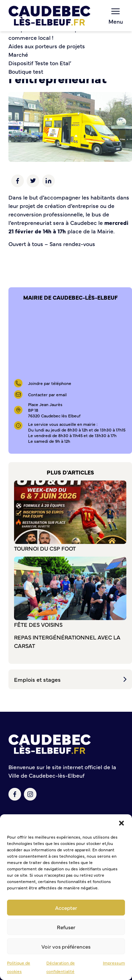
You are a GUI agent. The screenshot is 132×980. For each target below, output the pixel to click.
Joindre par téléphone (50, 383)
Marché (18, 54)
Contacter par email (47, 394)
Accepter (66, 908)
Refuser (66, 927)
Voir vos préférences (66, 946)
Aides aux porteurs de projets (47, 46)
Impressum (114, 963)
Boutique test (26, 71)
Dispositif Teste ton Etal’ (40, 63)
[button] (121, 823)
